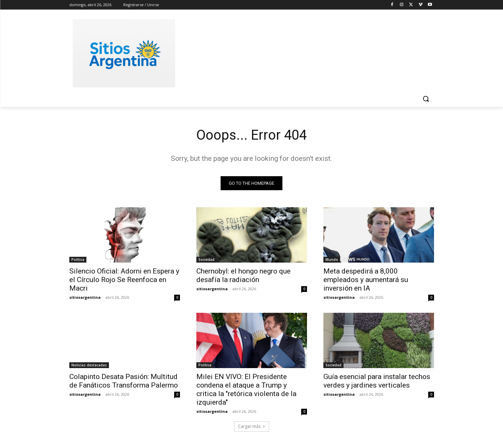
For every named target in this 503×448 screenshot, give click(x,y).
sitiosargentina (85, 297)
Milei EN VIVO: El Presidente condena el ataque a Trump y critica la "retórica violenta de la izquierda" (246, 389)
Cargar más (252, 426)
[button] (426, 99)
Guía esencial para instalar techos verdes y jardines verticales (377, 381)
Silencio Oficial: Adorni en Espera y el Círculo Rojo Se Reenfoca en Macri (124, 280)
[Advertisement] (303, 52)
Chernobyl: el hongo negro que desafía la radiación (243, 275)
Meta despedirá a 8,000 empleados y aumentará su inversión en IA (366, 280)
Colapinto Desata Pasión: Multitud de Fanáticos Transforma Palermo (124, 381)
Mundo (332, 260)
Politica (78, 260)
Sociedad (206, 260)
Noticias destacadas (89, 365)
